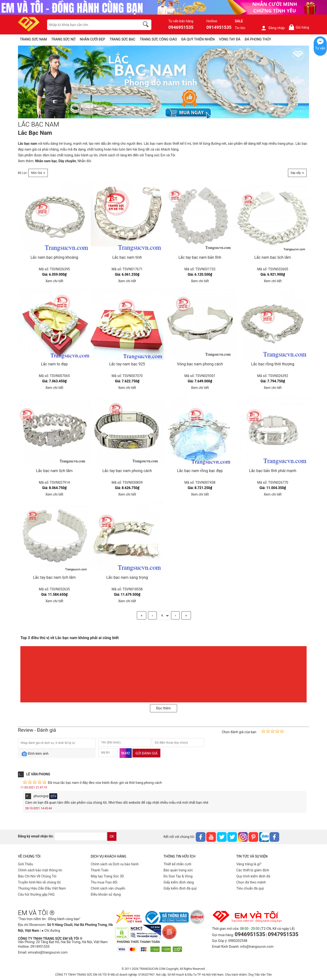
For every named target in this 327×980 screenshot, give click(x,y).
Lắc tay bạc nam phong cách (127, 471)
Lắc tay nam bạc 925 (127, 364)
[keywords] (91, 25)
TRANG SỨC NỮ (63, 39)
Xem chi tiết (54, 281)
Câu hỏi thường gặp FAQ (36, 894)
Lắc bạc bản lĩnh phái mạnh (273, 471)
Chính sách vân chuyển (108, 888)
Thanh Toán (100, 870)
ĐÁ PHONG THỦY (258, 39)
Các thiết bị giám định (253, 870)
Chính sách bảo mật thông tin (40, 870)
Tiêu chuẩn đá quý (250, 888)
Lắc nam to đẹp (54, 364)
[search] (147, 25)
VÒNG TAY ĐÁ (230, 39)
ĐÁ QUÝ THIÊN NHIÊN (198, 39)
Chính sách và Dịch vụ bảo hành (115, 864)
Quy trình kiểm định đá (253, 876)
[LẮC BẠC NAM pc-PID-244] (163, 82)
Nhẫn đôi (84, 161)
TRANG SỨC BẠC (122, 39)
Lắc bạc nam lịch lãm (54, 471)
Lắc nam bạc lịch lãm (273, 257)
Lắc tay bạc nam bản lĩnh (200, 257)
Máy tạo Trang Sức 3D (107, 876)
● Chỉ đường (51, 931)
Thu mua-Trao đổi (104, 882)
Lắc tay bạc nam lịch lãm (54, 577)
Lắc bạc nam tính (127, 257)
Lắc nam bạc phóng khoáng (54, 257)
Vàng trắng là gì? (249, 864)
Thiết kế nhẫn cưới (177, 864)
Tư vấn (320, 48)
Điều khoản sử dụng (106, 894)
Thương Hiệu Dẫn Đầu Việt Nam (42, 888)
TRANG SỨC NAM (33, 39)
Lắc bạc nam (154, 144)
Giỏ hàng (299, 27)
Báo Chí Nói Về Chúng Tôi (37, 876)
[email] (80, 836)
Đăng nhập (273, 28)
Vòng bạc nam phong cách (200, 364)
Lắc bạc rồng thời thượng (273, 364)
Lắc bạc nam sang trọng (127, 577)
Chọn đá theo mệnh (251, 882)
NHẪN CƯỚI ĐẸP (93, 39)
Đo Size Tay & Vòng (178, 876)
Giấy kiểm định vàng (179, 882)
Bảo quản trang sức (178, 870)
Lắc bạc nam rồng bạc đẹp (200, 471)
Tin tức (240, 28)
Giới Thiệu (25, 864)
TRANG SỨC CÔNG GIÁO (158, 39)
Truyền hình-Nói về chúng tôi (39, 882)
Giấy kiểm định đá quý (180, 888)
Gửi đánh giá (146, 753)
